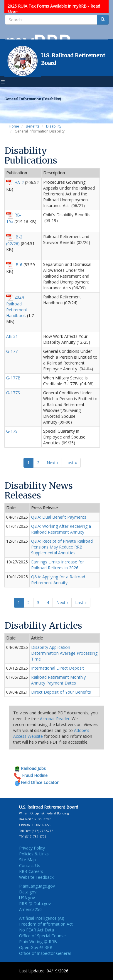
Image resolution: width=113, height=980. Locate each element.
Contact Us (30, 865)
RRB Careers (31, 871)
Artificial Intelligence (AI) (42, 918)
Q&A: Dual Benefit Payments (59, 517)
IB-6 (18, 264)
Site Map (27, 860)
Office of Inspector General (45, 953)
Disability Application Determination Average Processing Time (64, 653)
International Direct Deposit (58, 668)
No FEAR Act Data (37, 930)
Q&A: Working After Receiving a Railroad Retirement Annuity (61, 529)
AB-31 (12, 336)
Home (14, 126)
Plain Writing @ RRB (38, 942)
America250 (30, 909)
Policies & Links (34, 854)
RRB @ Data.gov (35, 904)
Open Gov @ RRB (36, 947)
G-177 (12, 351)
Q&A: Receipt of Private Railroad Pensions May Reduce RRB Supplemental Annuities (62, 547)
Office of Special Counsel (43, 936)
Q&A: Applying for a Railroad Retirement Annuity (58, 580)
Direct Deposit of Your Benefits (61, 692)
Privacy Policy (32, 848)
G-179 (12, 431)
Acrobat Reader (55, 719)
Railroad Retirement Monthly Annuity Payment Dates (58, 680)
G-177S (13, 393)
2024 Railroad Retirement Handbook (17, 306)
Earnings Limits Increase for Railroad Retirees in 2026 (58, 565)
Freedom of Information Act (46, 924)
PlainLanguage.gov (37, 886)
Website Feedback (36, 877)
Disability (54, 126)
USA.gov (27, 898)
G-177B (13, 378)
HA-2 (19, 182)
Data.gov (28, 892)
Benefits (33, 126)
